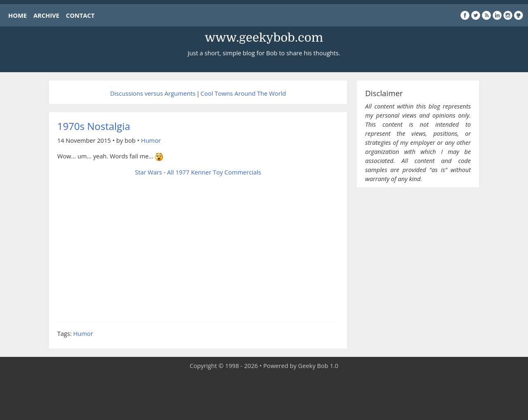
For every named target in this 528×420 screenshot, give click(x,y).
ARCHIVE (46, 15)
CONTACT (80, 15)
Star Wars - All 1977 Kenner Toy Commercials (198, 172)
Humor (151, 140)
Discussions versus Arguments (153, 93)
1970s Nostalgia (94, 126)
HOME (18, 15)
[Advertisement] (264, 395)
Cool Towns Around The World (243, 93)
